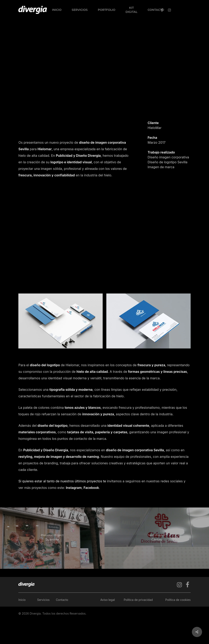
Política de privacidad (138, 600)
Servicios (43, 600)
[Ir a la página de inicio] (26, 584)
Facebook (91, 488)
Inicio (22, 600)
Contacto (62, 600)
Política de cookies (178, 600)
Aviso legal (108, 600)
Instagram (74, 488)
